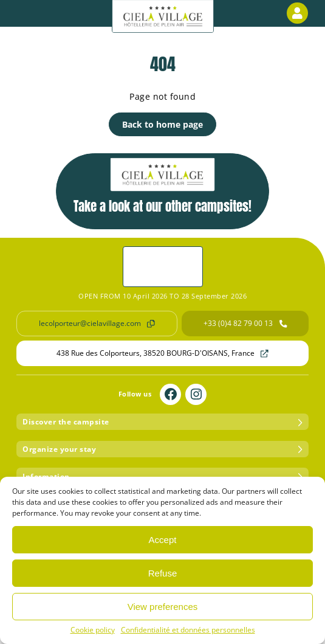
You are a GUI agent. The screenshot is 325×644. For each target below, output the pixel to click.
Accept (163, 540)
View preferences (163, 607)
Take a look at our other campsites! (162, 187)
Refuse (163, 573)
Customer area (299, 13)
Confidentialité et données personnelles (188, 630)
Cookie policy (93, 630)
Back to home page (162, 124)
